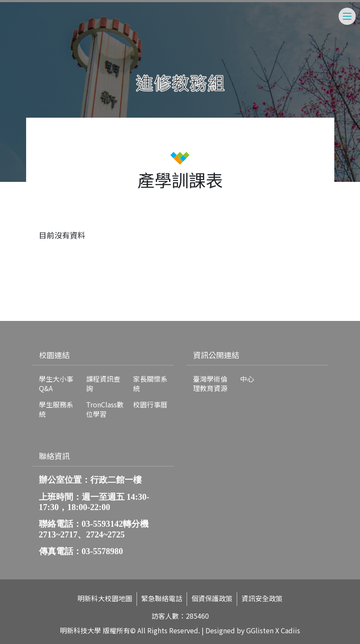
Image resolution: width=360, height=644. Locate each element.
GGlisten (260, 630)
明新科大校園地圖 (105, 598)
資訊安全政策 (262, 598)
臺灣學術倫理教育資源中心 (223, 383)
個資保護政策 (212, 598)
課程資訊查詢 (103, 383)
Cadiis (290, 630)
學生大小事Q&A (56, 383)
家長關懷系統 (150, 383)
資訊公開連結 (216, 355)
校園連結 (54, 355)
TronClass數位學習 (105, 409)
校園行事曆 (150, 404)
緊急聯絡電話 (162, 598)
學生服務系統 (56, 409)
